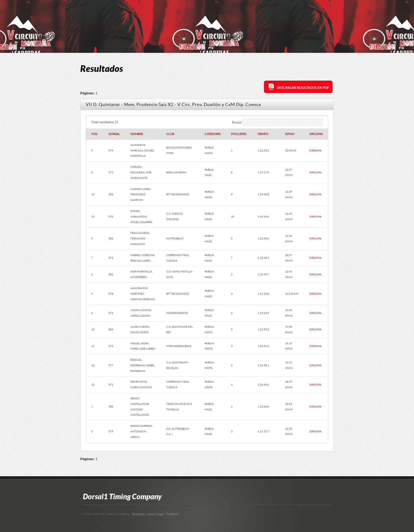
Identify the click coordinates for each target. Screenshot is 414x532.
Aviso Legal (155, 514)
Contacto (172, 514)
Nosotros (138, 514)
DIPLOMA (316, 151)
